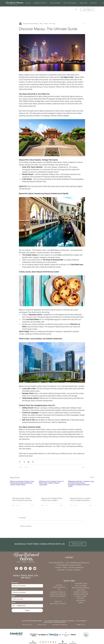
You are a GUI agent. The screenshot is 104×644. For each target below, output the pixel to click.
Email (13, 596)
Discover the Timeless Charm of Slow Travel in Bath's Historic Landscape (52, 499)
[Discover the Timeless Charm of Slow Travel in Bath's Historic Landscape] (52, 488)
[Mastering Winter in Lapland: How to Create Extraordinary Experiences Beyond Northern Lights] (81, 488)
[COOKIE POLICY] (42, 625)
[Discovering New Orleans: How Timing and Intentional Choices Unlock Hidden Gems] (23, 488)
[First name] (27, 586)
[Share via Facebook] (20, 462)
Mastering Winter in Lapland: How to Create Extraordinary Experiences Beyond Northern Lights (81, 499)
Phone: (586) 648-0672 (56, 563)
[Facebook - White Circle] (16, 568)
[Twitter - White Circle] (26, 568)
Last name (15, 589)
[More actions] (84, 24)
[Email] (27, 599)
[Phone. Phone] (29, 606)
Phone (14, 603)
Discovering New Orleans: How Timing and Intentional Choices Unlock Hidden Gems (22, 499)
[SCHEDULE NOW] (78, 544)
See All (92, 477)
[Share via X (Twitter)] (24, 462)
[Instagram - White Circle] (21, 568)
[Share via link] (33, 462)
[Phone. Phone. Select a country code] (14, 606)
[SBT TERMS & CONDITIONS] (60, 625)
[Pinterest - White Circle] (30, 568)
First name (15, 583)
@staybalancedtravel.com (81, 563)
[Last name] (27, 592)
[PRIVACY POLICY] (27, 625)
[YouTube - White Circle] (35, 568)
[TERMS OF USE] (81, 625)
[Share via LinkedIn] (29, 462)
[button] (55, 3)
